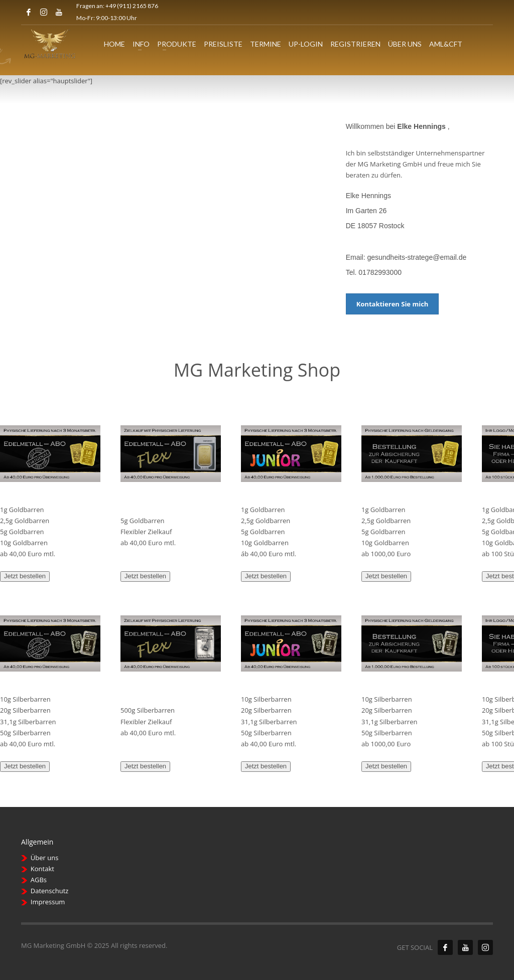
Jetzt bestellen (25, 576)
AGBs (39, 880)
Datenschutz (50, 891)
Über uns (45, 858)
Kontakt (42, 869)
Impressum (48, 902)
